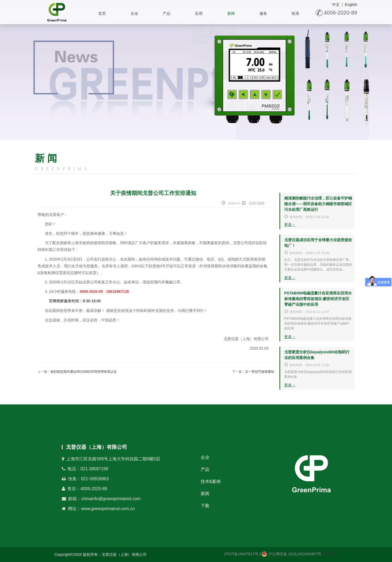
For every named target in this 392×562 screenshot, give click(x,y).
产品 (167, 13)
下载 (205, 506)
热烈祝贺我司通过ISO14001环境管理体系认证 (84, 372)
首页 (102, 13)
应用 (199, 13)
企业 (134, 13)
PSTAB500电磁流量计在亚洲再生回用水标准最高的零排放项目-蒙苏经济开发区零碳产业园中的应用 (318, 299)
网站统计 (330, 554)
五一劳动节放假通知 (260, 372)
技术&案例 (211, 481)
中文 (336, 5)
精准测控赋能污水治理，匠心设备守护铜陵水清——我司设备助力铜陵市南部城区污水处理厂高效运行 (318, 204)
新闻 (231, 13)
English (351, 5)
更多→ (290, 225)
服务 (263, 13)
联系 (296, 13)
